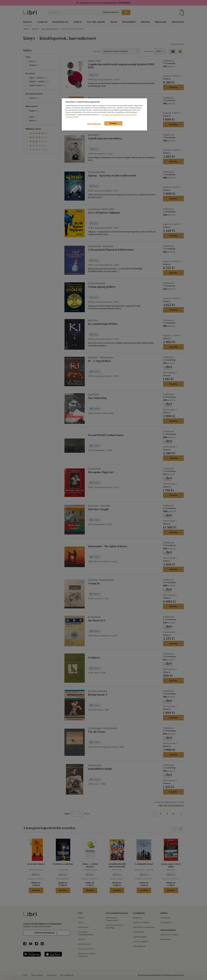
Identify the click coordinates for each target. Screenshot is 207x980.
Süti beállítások (94, 124)
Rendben (113, 123)
